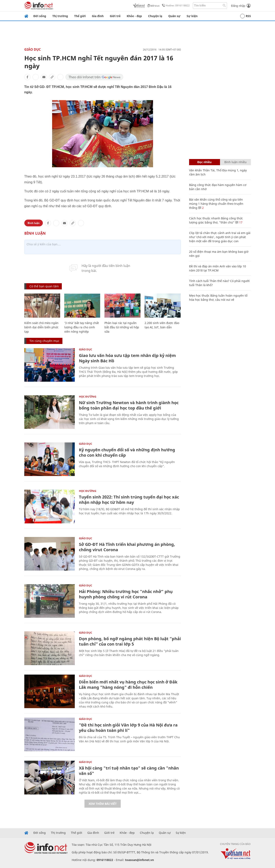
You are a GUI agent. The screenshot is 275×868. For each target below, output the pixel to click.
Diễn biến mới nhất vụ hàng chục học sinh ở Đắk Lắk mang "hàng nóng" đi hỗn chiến (128, 685)
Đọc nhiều (204, 162)
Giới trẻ (115, 16)
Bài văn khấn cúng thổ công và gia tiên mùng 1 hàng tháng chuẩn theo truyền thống (216, 204)
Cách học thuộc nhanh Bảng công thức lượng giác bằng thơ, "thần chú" (216, 220)
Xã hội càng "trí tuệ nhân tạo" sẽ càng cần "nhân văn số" (129, 771)
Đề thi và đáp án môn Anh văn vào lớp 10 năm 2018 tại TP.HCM (218, 268)
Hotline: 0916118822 (175, 6)
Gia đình (98, 16)
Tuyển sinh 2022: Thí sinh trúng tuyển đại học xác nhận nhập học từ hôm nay (129, 500)
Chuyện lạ (155, 16)
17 (239, 222)
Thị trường (60, 16)
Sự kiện (192, 16)
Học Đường (88, 397)
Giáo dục (33, 49)
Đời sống (40, 16)
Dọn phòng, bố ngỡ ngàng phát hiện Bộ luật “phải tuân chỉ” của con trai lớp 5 (130, 641)
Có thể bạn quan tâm (44, 286)
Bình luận (34, 223)
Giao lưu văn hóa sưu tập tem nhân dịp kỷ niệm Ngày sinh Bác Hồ (127, 358)
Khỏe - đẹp (134, 16)
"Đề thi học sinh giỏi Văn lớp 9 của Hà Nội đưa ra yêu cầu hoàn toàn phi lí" (128, 728)
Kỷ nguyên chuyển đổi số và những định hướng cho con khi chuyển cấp (127, 452)
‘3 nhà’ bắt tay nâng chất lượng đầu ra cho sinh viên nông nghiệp (82, 327)
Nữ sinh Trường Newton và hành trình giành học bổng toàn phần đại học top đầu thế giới (129, 405)
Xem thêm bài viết (103, 804)
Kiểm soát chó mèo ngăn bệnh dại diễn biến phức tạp (41, 327)
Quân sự (174, 16)
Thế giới (80, 16)
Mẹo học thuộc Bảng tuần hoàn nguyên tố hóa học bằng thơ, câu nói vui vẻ (218, 298)
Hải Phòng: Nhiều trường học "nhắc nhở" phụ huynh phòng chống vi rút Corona (126, 594)
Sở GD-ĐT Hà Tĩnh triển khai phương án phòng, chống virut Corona (127, 547)
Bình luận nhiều (235, 162)
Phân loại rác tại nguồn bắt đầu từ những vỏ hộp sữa (122, 327)
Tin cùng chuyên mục (44, 341)
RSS (246, 16)
